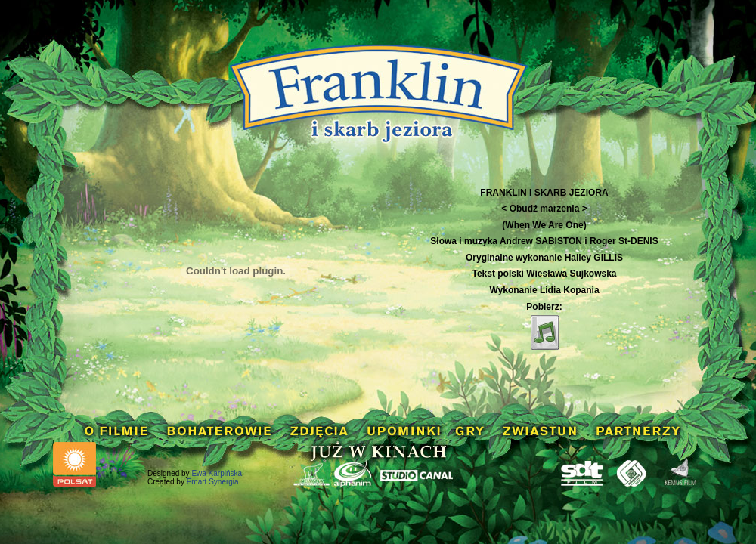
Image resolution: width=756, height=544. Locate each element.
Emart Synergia (213, 482)
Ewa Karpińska (217, 473)
